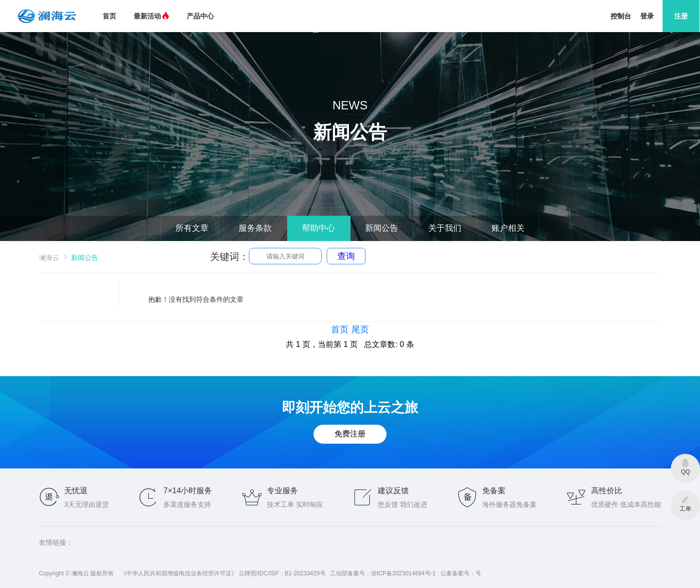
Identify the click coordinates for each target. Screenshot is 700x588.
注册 (681, 16)
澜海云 (49, 258)
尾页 (360, 329)
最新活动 (151, 16)
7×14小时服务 (188, 491)
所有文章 (164, 226)
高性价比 (607, 491)
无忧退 (76, 491)
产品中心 (200, 16)
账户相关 (536, 226)
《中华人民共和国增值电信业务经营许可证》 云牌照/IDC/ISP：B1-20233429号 (223, 573)
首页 (109, 16)
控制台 (621, 16)
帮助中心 (313, 226)
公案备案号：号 (461, 573)
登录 (647, 16)
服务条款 (239, 226)
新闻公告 (387, 226)
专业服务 (282, 491)
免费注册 (350, 435)
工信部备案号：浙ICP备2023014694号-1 (383, 573)
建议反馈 (393, 491)
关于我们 (462, 226)
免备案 (494, 491)
